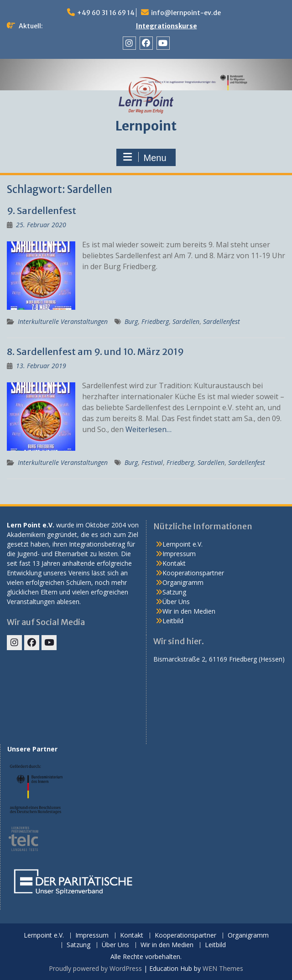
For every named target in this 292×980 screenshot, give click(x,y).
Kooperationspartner (193, 573)
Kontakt (174, 563)
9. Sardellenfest (42, 211)
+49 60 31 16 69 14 (106, 13)
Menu (145, 157)
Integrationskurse (167, 26)
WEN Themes (223, 968)
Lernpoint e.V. (182, 544)
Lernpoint (146, 126)
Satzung (174, 592)
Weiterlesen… (149, 429)
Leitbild (173, 621)
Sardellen (186, 321)
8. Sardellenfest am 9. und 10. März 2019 (95, 352)
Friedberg (155, 321)
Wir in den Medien (189, 611)
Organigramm (183, 582)
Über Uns (176, 602)
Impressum (179, 554)
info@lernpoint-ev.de (186, 13)
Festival (152, 462)
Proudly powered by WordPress (95, 968)
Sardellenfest (222, 321)
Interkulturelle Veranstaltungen (63, 321)
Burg (131, 321)
